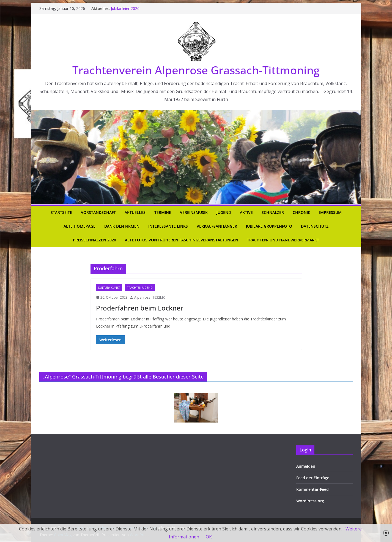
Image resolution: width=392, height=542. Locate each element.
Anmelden (306, 466)
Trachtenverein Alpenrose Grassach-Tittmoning (196, 70)
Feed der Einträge (313, 478)
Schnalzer (273, 212)
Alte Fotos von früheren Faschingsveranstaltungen (182, 240)
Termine (163, 212)
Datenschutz (315, 226)
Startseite (61, 212)
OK (209, 537)
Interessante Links (168, 226)
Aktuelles (135, 212)
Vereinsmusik (194, 212)
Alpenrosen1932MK (150, 297)
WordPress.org (310, 501)
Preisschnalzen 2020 (94, 240)
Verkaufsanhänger (217, 226)
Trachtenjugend (140, 288)
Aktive (246, 212)
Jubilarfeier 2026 (125, 8)
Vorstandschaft (98, 212)
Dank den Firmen (122, 226)
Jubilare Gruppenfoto (269, 226)
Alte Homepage (80, 226)
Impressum (330, 212)
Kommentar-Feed (312, 489)
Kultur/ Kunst (109, 288)
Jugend (224, 212)
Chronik (301, 212)
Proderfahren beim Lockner (140, 308)
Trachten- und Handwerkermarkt (283, 240)
